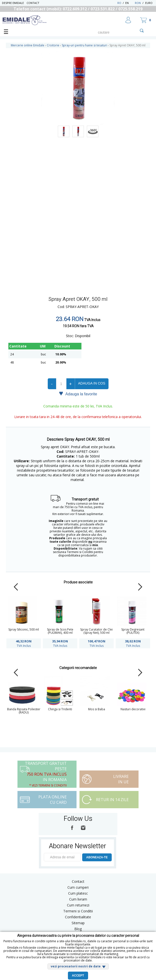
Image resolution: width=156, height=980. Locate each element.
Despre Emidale (13, 3)
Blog (78, 929)
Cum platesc (78, 893)
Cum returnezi (78, 905)
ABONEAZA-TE (97, 857)
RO (119, 3)
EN (130, 3)
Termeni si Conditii (78, 911)
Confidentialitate (78, 917)
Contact (33, 3)
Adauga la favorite (78, 394)
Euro (149, 3)
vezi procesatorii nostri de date (76, 966)
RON (138, 3)
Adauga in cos (92, 383)
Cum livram (78, 899)
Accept (78, 976)
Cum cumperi (78, 887)
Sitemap (78, 923)
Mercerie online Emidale (28, 45)
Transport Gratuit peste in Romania (46, 774)
